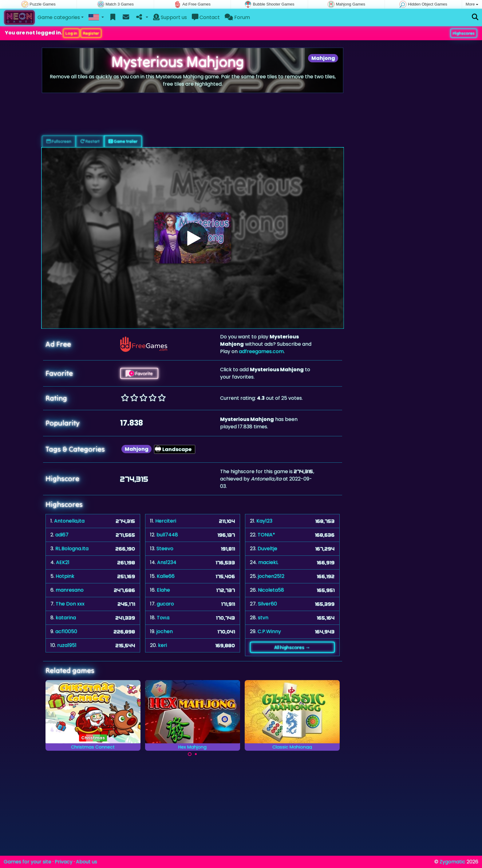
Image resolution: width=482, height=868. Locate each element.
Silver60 (267, 604)
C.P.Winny (269, 631)
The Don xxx (70, 604)
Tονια (163, 618)
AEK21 (63, 562)
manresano (70, 590)
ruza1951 (67, 645)
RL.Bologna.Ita (72, 549)
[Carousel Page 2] (196, 754)
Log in (71, 33)
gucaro (165, 604)
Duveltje (267, 549)
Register (91, 33)
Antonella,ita (69, 521)
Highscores (464, 33)
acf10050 (66, 631)
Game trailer (123, 141)
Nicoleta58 (271, 590)
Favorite (139, 373)
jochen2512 (271, 576)
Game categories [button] (59, 17)
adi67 (62, 535)
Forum (237, 17)
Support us (170, 17)
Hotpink (65, 576)
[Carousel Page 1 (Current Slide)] (190, 754)
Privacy (64, 862)
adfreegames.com (261, 351)
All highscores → (292, 647)
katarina (66, 618)
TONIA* (266, 535)
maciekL (268, 562)
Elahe (163, 590)
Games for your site (28, 862)
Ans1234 (167, 562)
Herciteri (166, 521)
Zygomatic (452, 862)
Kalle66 (166, 576)
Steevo (165, 549)
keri (162, 645)
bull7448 (167, 535)
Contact (206, 17)
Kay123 (264, 521)
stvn (263, 618)
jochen (165, 631)
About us (87, 862)
